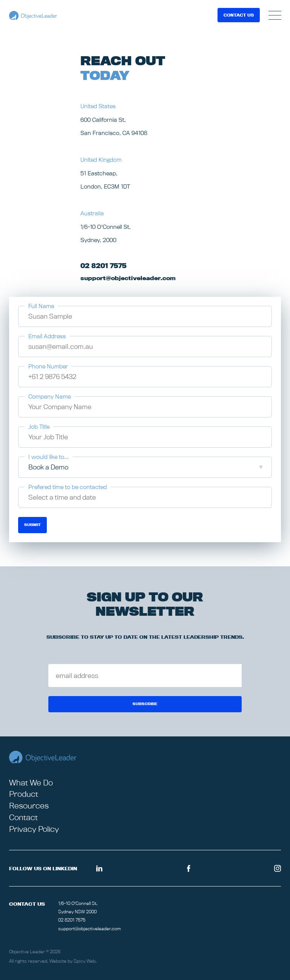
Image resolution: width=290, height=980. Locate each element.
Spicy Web (85, 961)
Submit (32, 525)
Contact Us (239, 15)
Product (24, 794)
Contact (23, 817)
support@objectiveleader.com (89, 929)
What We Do (31, 783)
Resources (29, 806)
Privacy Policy (34, 829)
